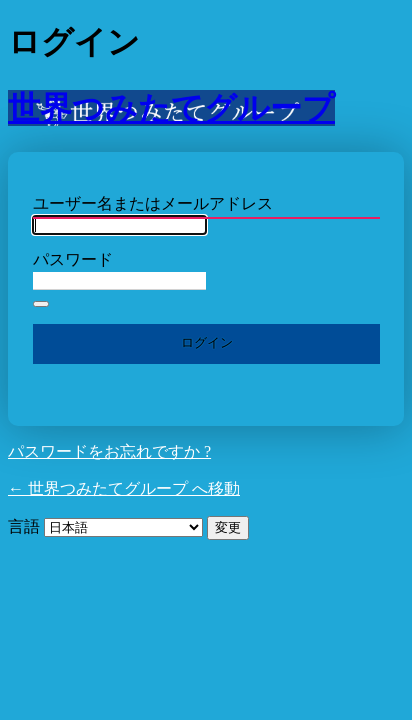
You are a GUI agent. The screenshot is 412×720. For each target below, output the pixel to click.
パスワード (73, 259)
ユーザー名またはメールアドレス (153, 203)
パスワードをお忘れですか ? (109, 451)
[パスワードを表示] (41, 304)
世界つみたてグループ (171, 108)
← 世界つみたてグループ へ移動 (124, 488)
